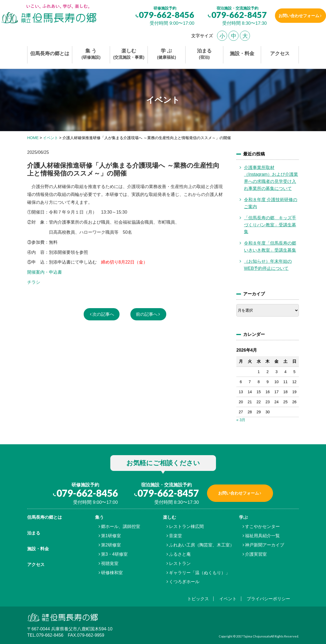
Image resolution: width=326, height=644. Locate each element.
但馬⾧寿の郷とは (45, 517)
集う (99, 517)
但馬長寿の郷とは (50, 54)
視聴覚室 (110, 563)
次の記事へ (103, 314)
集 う (91, 54)
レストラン (180, 563)
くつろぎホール (184, 582)
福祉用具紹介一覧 (262, 536)
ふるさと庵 (180, 554)
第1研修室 (111, 536)
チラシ (34, 282)
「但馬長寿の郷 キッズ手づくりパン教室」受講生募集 (270, 225)
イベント (228, 599)
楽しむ (129, 54)
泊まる (204, 54)
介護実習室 (256, 554)
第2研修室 (111, 545)
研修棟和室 (112, 573)
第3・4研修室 (114, 554)
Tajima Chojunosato (257, 636)
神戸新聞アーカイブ (265, 545)
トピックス (198, 599)
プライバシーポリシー (268, 599)
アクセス (280, 54)
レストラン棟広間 (186, 526)
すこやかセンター (262, 526)
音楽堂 (175, 536)
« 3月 (241, 420)
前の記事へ (147, 314)
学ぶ (243, 517)
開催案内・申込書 (45, 272)
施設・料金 (242, 54)
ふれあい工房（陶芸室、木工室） (202, 545)
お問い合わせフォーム (297, 16)
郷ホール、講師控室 (121, 526)
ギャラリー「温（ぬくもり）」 (199, 573)
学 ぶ (167, 54)
